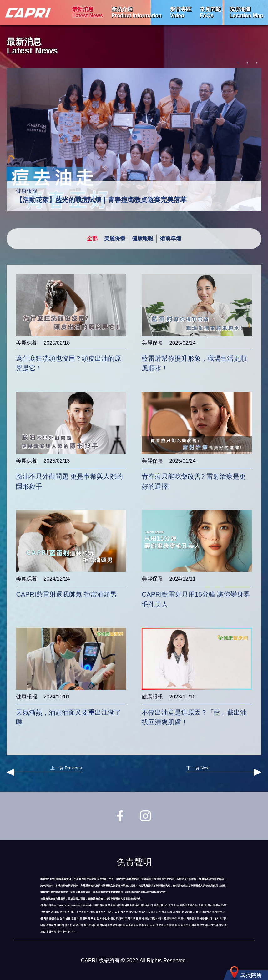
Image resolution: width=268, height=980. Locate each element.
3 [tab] (257, 63)
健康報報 (143, 239)
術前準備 (170, 239)
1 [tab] (238, 63)
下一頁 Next (224, 771)
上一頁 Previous (44, 771)
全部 (92, 239)
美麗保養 (115, 239)
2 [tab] (247, 63)
